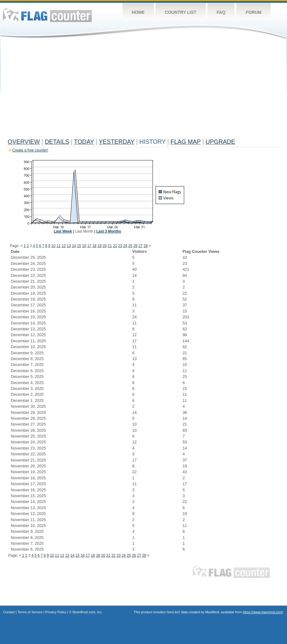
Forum (253, 12)
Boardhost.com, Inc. (87, 612)
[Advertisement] (143, 90)
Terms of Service (30, 612)
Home (138, 12)
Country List (181, 12)
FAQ (221, 12)
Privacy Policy (56, 612)
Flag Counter (47, 15)
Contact (9, 612)
